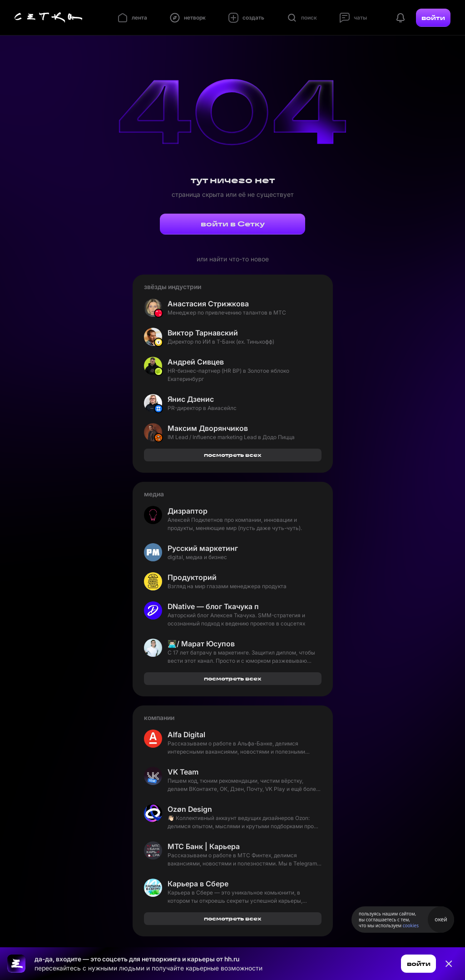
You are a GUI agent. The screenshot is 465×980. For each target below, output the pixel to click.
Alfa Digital (186, 735)
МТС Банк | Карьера (204, 846)
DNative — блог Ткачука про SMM (213, 606)
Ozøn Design (190, 809)
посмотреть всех (233, 455)
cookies (411, 925)
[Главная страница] (49, 18)
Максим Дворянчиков (208, 428)
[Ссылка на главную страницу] (16, 964)
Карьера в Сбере (198, 884)
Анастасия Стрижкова (208, 304)
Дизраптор (188, 511)
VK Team (183, 772)
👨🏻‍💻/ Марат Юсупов (201, 644)
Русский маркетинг (203, 548)
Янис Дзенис (191, 399)
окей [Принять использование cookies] (441, 919)
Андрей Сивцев (196, 362)
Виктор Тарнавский (203, 333)
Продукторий (192, 577)
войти (433, 18)
